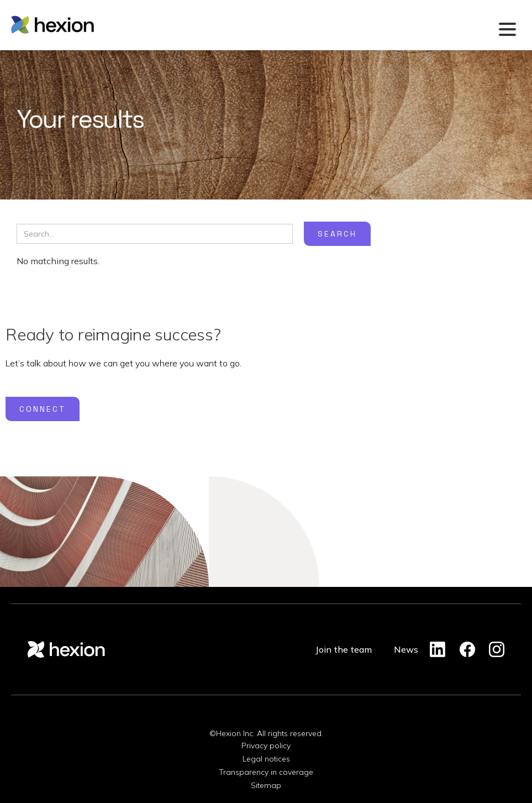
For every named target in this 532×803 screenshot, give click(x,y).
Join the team (344, 649)
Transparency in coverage (266, 772)
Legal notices (266, 759)
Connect (43, 409)
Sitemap (266, 785)
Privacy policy (266, 746)
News (406, 649)
